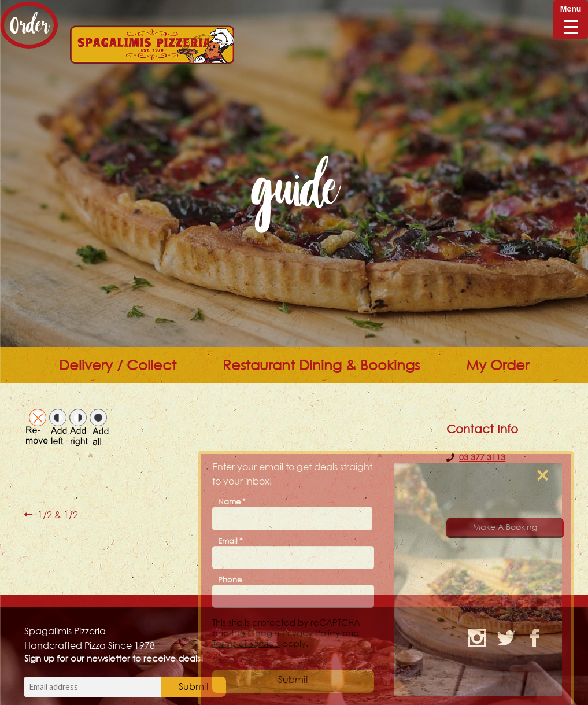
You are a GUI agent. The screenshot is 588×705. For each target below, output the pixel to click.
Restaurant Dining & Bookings (321, 365)
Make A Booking (505, 527)
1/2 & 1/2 (58, 515)
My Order (498, 365)
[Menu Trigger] (571, 20)
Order (29, 25)
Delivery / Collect (118, 365)
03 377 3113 (482, 457)
